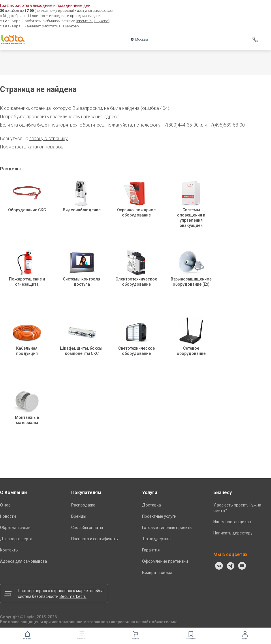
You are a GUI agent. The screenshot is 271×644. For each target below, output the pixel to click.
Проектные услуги (159, 516)
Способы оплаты (87, 528)
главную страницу (49, 139)
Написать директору (233, 533)
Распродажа (83, 505)
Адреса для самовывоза (23, 561)
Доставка (152, 505)
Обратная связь (15, 528)
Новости (8, 516)
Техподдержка (156, 539)
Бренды (79, 516)
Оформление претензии (165, 561)
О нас (5, 505)
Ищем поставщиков (232, 522)
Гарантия (151, 550)
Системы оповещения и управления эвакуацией (191, 209)
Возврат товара (157, 573)
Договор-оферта (16, 539)
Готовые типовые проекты (167, 528)
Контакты (9, 550)
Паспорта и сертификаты (95, 539)
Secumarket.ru (73, 596)
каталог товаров (45, 147)
